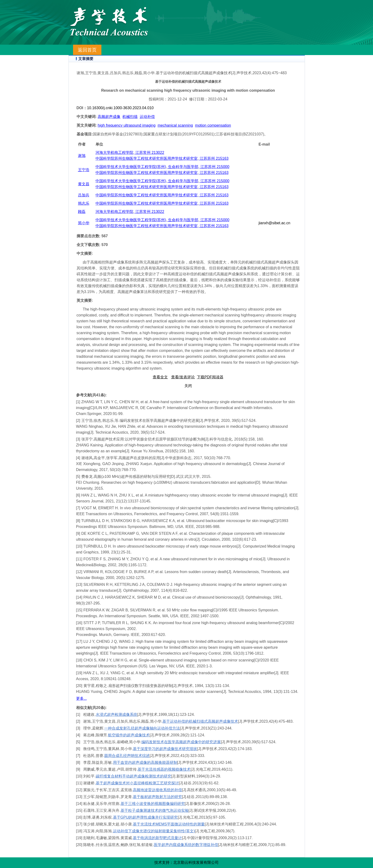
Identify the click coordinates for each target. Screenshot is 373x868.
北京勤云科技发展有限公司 (196, 862)
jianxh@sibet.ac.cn (275, 223)
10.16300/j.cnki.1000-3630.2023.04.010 (120, 108)
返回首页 (87, 50)
